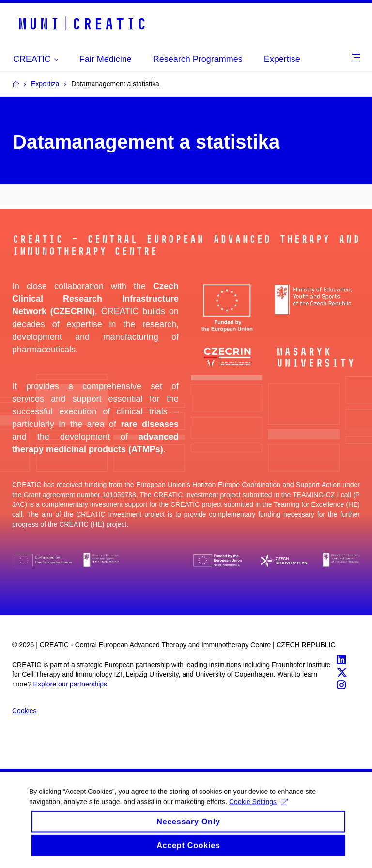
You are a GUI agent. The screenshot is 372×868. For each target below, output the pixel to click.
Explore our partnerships (70, 684)
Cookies (24, 711)
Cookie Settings (258, 808)
